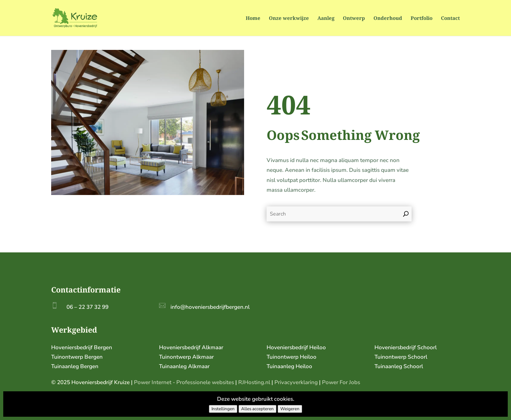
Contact (450, 18)
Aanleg (326, 18)
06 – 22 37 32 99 (88, 307)
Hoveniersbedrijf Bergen (82, 347)
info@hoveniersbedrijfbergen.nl (210, 307)
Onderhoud (388, 18)
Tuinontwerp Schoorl (401, 357)
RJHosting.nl (254, 382)
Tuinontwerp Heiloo (292, 357)
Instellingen (223, 409)
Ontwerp (354, 18)
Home (253, 18)
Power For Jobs (341, 382)
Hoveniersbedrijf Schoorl (406, 347)
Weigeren (290, 409)
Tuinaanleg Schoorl (399, 366)
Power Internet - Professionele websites (184, 382)
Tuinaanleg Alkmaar (184, 366)
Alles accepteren (257, 409)
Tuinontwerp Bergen (77, 357)
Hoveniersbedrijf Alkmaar (191, 347)
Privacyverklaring (296, 382)
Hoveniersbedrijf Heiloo (296, 347)
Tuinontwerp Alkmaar (186, 357)
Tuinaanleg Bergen (75, 366)
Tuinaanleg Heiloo (289, 366)
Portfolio (422, 18)
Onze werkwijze (289, 18)
